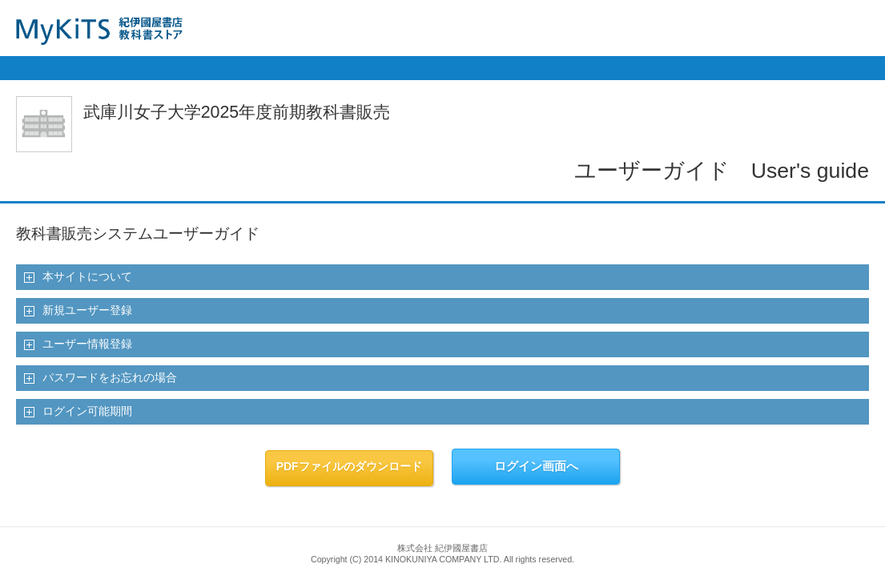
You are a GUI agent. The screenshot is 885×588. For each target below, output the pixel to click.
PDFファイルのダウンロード (349, 466)
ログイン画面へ (536, 466)
